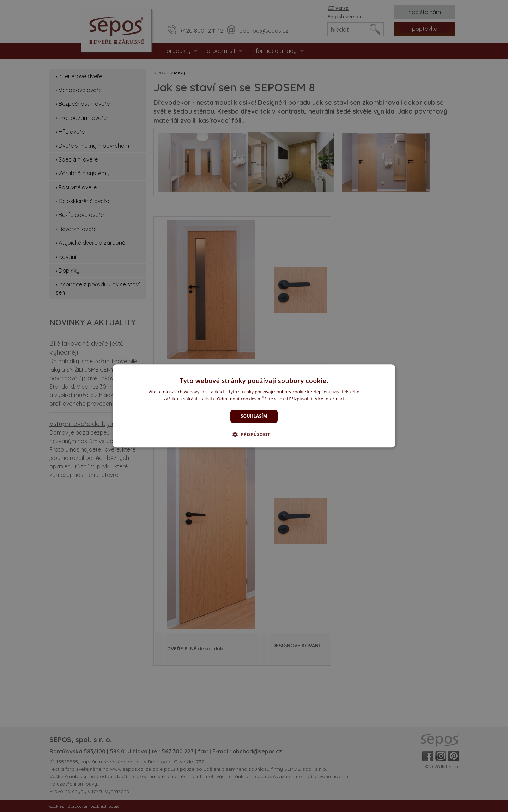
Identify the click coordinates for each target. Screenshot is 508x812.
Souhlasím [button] (254, 416)
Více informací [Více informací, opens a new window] (330, 399)
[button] (254, 435)
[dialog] (254, 406)
